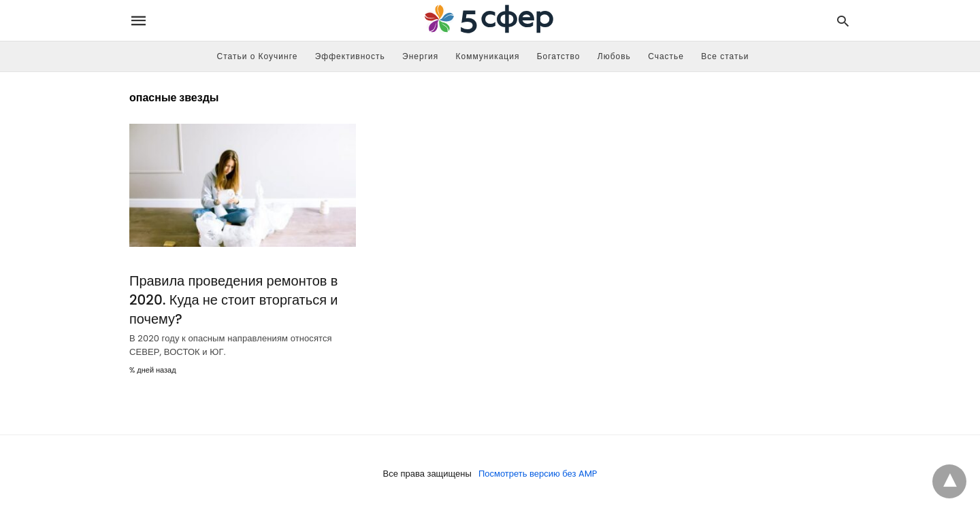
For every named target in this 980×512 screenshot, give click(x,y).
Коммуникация (488, 56)
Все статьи (725, 56)
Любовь (614, 56)
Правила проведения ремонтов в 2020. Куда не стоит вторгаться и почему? (233, 300)
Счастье (666, 56)
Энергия (420, 56)
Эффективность (350, 56)
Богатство (559, 56)
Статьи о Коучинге (258, 56)
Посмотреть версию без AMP (538, 474)
